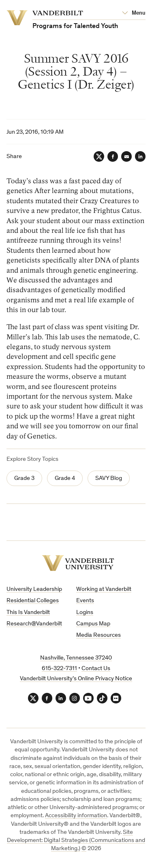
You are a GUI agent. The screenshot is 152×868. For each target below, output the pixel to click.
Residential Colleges (33, 601)
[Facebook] (113, 156)
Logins (85, 613)
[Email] (126, 156)
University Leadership (34, 589)
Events (85, 601)
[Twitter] (99, 156)
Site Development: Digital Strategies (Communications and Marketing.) (76, 841)
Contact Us (96, 669)
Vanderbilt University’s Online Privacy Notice (76, 679)
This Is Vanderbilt (28, 613)
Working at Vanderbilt (104, 589)
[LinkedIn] (140, 156)
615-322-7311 (59, 669)
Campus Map (93, 624)
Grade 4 (65, 478)
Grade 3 (24, 478)
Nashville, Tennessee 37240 (76, 658)
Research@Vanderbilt (34, 624)
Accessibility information (76, 816)
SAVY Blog (109, 478)
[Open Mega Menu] (134, 13)
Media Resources (98, 635)
